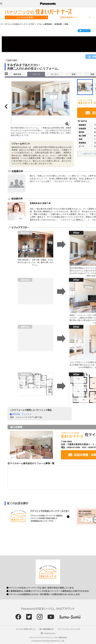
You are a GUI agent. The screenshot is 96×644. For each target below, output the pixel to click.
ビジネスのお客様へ (26, 17)
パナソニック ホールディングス (69, 629)
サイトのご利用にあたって (26, 629)
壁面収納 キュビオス (22, 414)
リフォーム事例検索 (44, 24)
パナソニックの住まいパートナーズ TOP (19, 24)
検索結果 (58, 24)
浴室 (74, 74)
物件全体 (17, 74)
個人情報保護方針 (46, 629)
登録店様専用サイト (69, 17)
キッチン (55, 74)
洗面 (92, 74)
